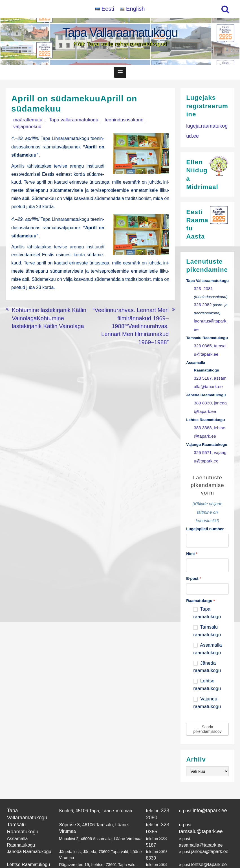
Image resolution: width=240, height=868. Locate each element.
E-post (194, 557)
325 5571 (202, 434)
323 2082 (202, 304)
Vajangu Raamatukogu (27, 847)
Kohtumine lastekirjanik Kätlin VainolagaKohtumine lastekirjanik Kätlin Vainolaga (45, 307)
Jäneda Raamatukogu (27, 825)
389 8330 (202, 388)
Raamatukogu (201, 579)
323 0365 (202, 335)
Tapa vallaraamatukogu (64, 122)
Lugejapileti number (205, 509)
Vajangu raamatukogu (207, 681)
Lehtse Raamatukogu (26, 836)
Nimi (192, 533)
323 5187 (202, 365)
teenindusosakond (109, 122)
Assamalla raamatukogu (207, 627)
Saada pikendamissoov (207, 707)
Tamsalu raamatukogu (207, 609)
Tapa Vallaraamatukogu (120, 33)
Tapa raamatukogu (207, 591)
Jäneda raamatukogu (207, 645)
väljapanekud (143, 122)
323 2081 (202, 289)
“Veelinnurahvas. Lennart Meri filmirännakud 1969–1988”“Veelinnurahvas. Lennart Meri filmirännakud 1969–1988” (133, 310)
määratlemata (25, 122)
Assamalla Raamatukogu (29, 813)
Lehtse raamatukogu (207, 663)
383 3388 (202, 411)
